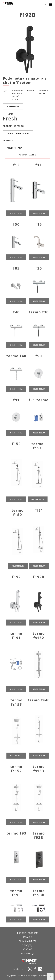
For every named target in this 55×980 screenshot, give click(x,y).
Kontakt (27, 949)
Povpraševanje (13, 106)
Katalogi (27, 937)
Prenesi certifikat (15, 148)
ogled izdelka (16, 223)
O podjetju (27, 945)
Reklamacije (28, 953)
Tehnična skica (43, 92)
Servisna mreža (28, 941)
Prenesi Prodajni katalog (18, 133)
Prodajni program (28, 933)
